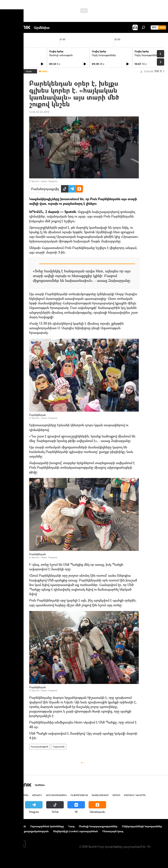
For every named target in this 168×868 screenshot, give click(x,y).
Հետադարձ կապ (113, 831)
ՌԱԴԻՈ (116, 795)
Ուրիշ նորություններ (104, 55)
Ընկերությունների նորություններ (142, 826)
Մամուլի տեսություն (61, 55)
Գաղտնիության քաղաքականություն (26, 831)
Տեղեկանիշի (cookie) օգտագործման (75, 831)
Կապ (71, 826)
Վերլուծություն (56, 795)
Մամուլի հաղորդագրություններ (98, 826)
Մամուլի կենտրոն (135, 795)
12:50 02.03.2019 (39, 112)
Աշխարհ (37, 795)
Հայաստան (59, 747)
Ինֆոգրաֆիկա (79, 795)
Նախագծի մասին (15, 826)
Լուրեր (10, 55)
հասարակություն (40, 747)
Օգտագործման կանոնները (47, 826)
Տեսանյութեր (100, 795)
